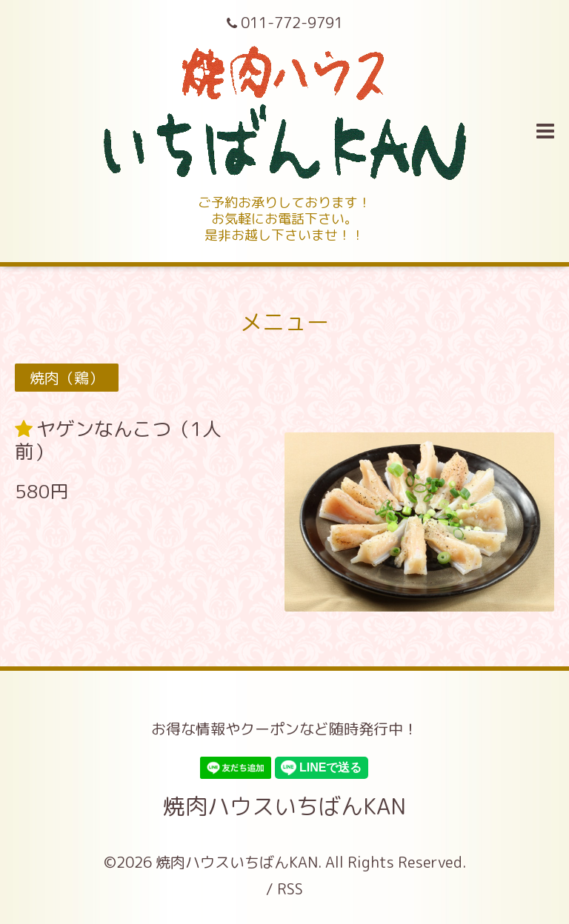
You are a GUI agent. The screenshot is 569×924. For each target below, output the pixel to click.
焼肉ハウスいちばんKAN (284, 806)
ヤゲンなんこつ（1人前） (118, 440)
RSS (290, 888)
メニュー (284, 322)
